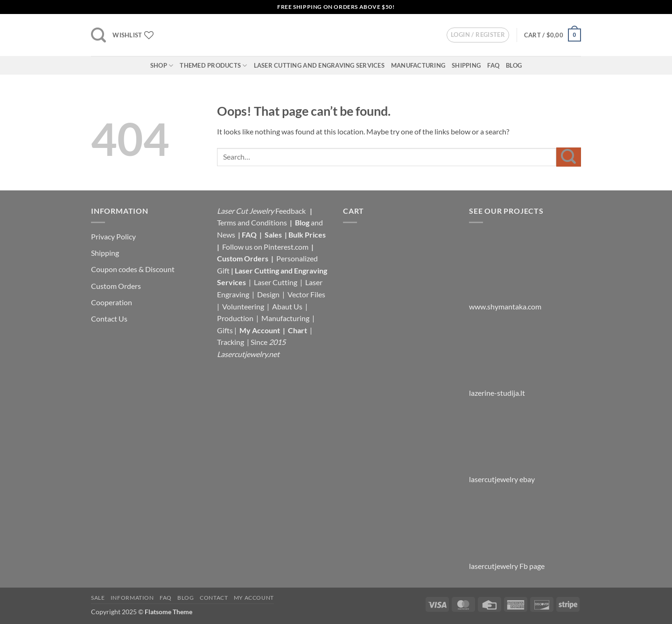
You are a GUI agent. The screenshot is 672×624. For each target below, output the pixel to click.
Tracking (231, 342)
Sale (98, 598)
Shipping (466, 65)
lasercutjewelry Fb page (507, 566)
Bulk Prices (307, 235)
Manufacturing (418, 65)
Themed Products (213, 66)
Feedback (291, 211)
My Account (260, 330)
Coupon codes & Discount (133, 269)
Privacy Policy (113, 236)
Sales (274, 235)
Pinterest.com (286, 247)
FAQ (493, 65)
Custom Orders (116, 286)
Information (132, 598)
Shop (162, 66)
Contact (214, 598)
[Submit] (569, 157)
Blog (514, 65)
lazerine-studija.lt (497, 393)
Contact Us (109, 319)
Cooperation (112, 302)
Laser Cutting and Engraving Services (319, 65)
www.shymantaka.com (505, 306)
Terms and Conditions (252, 222)
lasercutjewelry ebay (502, 479)
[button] (98, 35)
